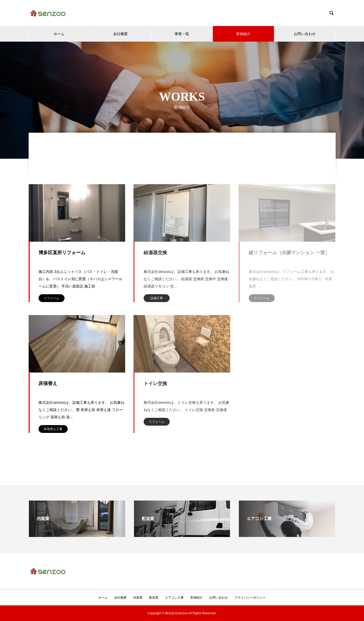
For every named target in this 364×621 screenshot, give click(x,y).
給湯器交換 (155, 253)
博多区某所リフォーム (62, 253)
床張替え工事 (53, 429)
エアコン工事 (174, 598)
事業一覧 (182, 34)
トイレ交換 (155, 383)
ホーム (59, 34)
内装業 (138, 598)
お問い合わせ (305, 34)
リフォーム (52, 298)
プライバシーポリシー (250, 598)
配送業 (154, 598)
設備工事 (157, 298)
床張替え (48, 383)
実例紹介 (243, 34)
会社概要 (120, 34)
